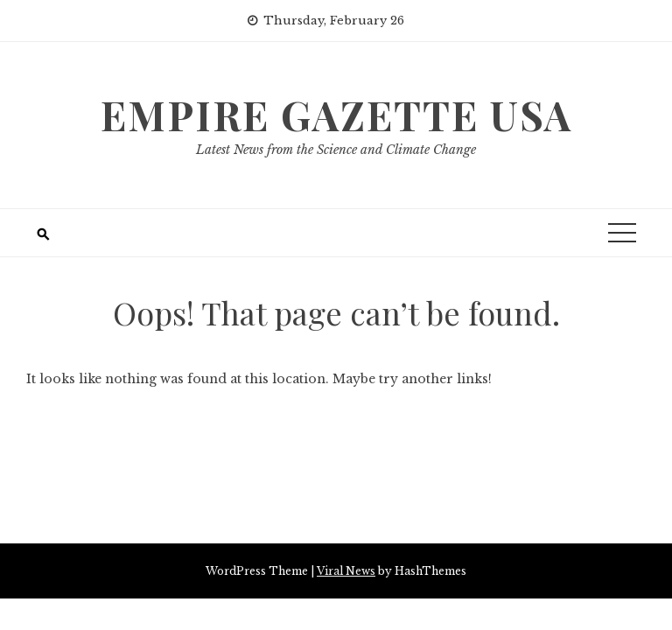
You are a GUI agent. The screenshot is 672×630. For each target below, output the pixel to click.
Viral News (346, 571)
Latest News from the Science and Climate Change (336, 150)
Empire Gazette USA (336, 115)
